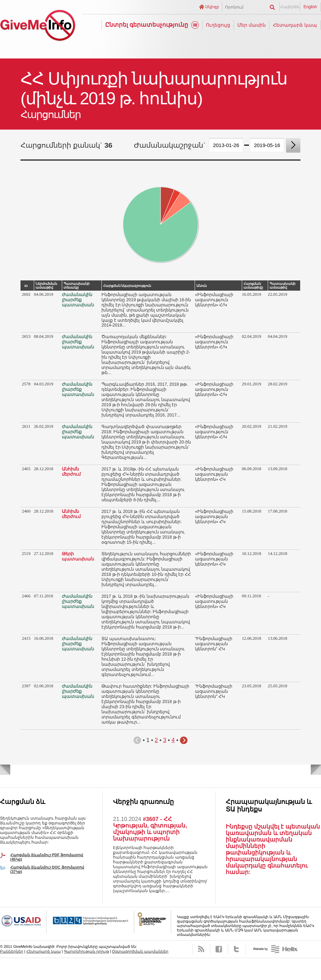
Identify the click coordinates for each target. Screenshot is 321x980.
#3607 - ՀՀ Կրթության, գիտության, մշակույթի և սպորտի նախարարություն (150, 829)
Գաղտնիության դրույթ (86, 951)
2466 (26, 596)
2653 (26, 336)
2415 (26, 638)
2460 (26, 511)
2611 (26, 426)
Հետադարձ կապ (295, 25)
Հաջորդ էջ (184, 740)
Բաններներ (12, 951)
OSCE (90, 922)
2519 (26, 554)
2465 (26, 469)
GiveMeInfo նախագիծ (38, 27)
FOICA (153, 922)
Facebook (219, 949)
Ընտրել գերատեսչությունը (147, 25)
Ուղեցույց (218, 25)
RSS (201, 949)
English (310, 7)
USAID (23, 922)
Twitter (237, 949)
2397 (26, 686)
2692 (26, 294)
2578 (26, 384)
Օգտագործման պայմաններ (140, 951)
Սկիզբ (212, 7)
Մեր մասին (252, 25)
